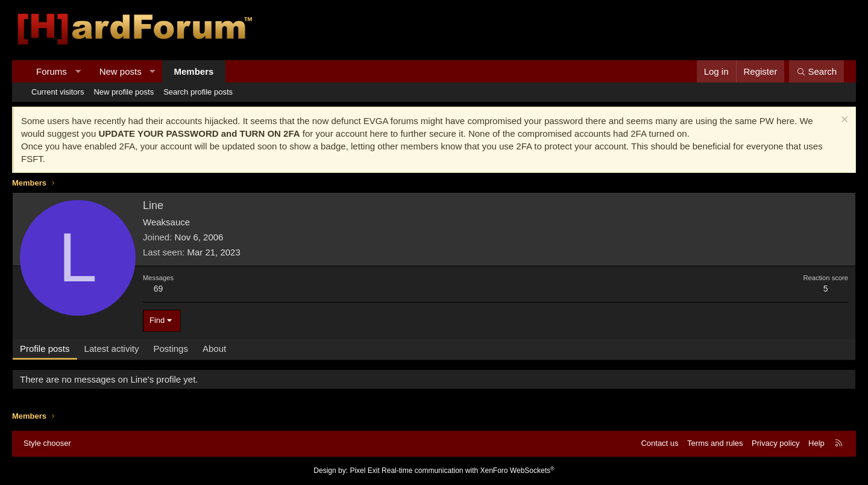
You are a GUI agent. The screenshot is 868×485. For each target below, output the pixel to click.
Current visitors (58, 92)
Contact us (659, 443)
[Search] (816, 71)
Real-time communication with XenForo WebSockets (468, 471)
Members (194, 71)
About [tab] (214, 349)
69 (159, 289)
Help (816, 443)
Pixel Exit (364, 471)
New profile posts (124, 92)
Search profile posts (198, 92)
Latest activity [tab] (112, 349)
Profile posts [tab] (45, 349)
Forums (52, 71)
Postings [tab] (171, 349)
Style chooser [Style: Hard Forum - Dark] (47, 443)
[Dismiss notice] (843, 121)
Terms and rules (715, 443)
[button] (77, 71)
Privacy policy (775, 443)
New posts (121, 71)
